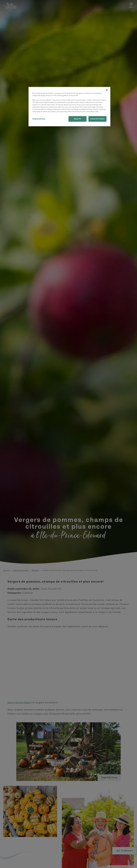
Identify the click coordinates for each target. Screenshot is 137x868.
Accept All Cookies (97, 119)
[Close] (107, 90)
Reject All (78, 119)
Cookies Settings (39, 119)
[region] (69, 107)
